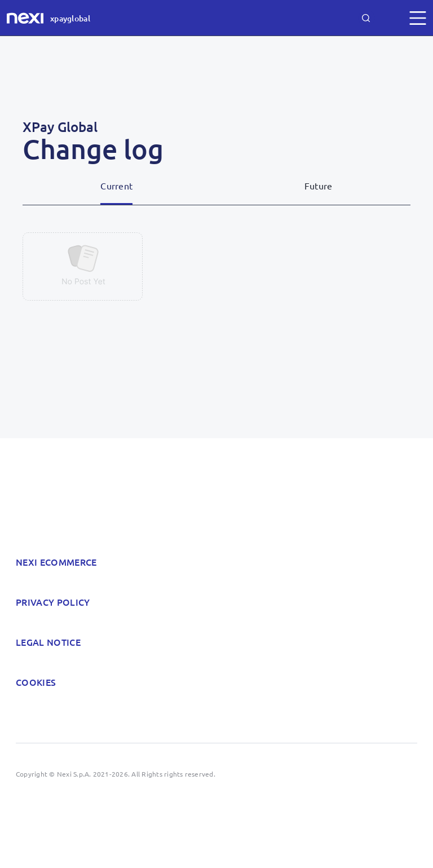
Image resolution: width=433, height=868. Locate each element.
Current (116, 186)
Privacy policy (53, 602)
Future (319, 186)
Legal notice (48, 642)
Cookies (36, 682)
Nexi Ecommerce (56, 562)
